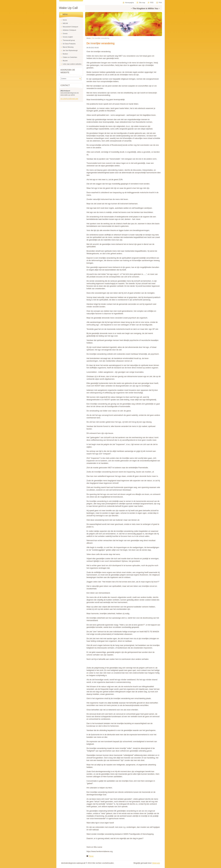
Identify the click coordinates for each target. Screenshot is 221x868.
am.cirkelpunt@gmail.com (69, 99)
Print (160, 3)
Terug (91, 856)
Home (89, 38)
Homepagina (130, 3)
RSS (152, 3)
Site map (142, 3)
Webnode (156, 863)
